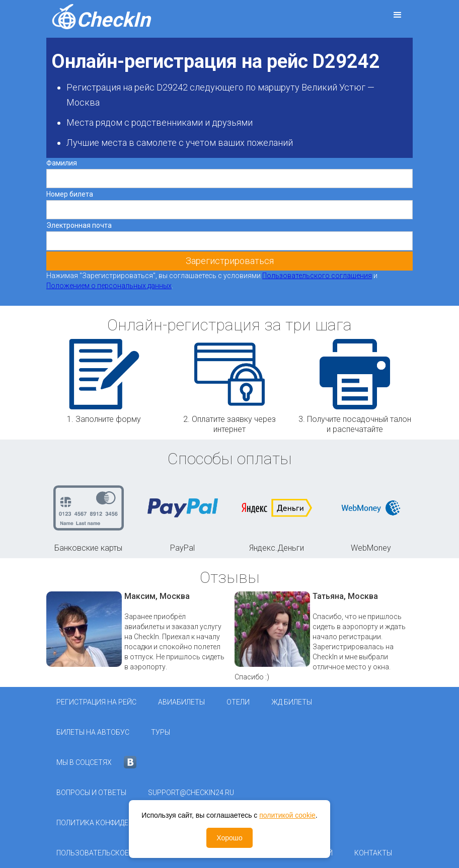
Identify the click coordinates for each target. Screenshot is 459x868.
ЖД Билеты (292, 702)
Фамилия (62, 163)
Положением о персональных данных (109, 286)
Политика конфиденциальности (119, 823)
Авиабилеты (181, 702)
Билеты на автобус (93, 732)
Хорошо (229, 838)
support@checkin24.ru (191, 793)
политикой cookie (287, 815)
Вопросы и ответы (91, 793)
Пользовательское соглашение (117, 853)
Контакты (373, 853)
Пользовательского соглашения (317, 276)
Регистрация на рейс (96, 702)
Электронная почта (79, 225)
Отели (238, 702)
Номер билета (70, 194)
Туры (161, 732)
